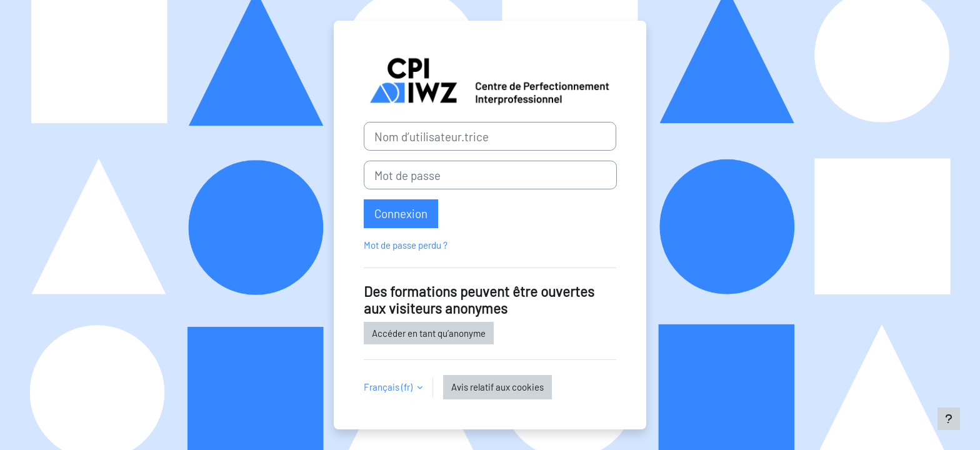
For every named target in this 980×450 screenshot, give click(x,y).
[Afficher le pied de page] (949, 419)
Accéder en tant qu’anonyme (429, 333)
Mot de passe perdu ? (406, 245)
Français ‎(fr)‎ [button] (389, 387)
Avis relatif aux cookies (497, 387)
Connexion (401, 213)
